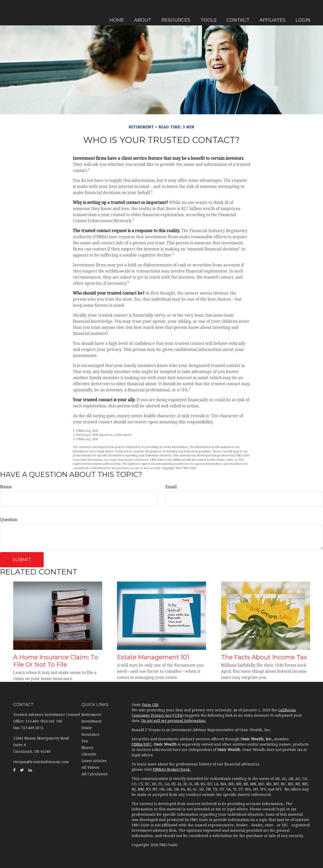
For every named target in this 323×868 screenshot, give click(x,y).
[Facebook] (5, 294)
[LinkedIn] (5, 314)
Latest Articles (94, 761)
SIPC (148, 744)
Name (6, 487)
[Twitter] (5, 304)
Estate (87, 728)
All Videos (90, 767)
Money (87, 748)
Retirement (91, 715)
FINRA (137, 744)
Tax (85, 741)
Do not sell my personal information (173, 721)
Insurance (91, 734)
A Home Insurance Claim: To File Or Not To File (56, 661)
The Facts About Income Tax (264, 657)
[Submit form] (22, 560)
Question (9, 520)
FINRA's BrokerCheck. (172, 769)
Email (171, 487)
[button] (147, 13)
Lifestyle (89, 754)
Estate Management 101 (153, 657)
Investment (91, 721)
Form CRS (150, 705)
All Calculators (95, 774)
